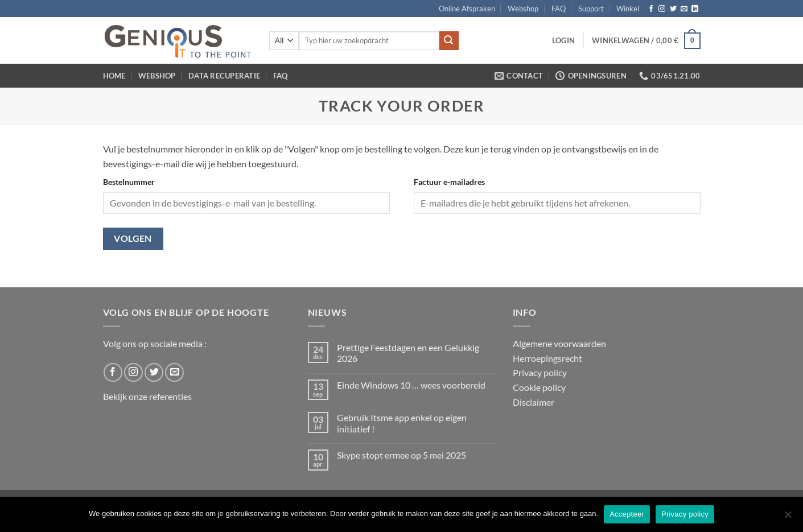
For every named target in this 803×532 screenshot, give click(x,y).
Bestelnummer (129, 182)
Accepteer (627, 514)
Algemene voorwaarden (559, 343)
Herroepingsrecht (547, 358)
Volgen (133, 238)
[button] (563, 40)
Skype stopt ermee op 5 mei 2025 (401, 455)
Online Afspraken (467, 9)
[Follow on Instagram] (662, 9)
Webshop (523, 9)
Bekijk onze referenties (147, 396)
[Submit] (449, 41)
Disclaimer (534, 402)
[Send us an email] (684, 9)
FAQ (559, 9)
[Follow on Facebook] (651, 9)
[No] (788, 518)
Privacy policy (540, 372)
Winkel (628, 9)
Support (591, 9)
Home (114, 76)
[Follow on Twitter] (673, 9)
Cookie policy (539, 387)
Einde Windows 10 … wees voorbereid (411, 385)
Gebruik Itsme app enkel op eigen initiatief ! (402, 423)
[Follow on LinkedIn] (695, 9)
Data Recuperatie (224, 76)
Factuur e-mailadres (449, 182)
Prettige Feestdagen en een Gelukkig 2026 (408, 353)
